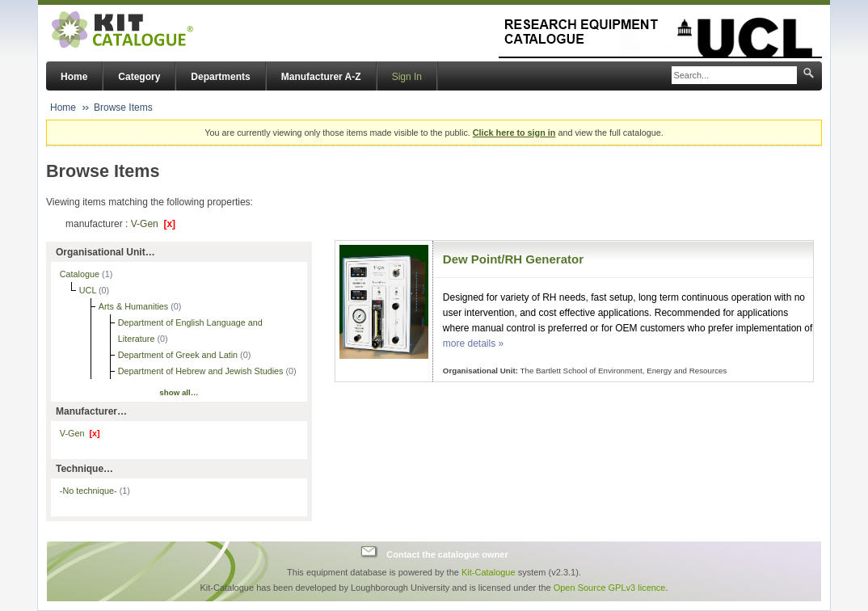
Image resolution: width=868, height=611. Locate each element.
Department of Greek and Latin (179, 355)
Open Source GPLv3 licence (610, 588)
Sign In (407, 77)
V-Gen (153, 224)
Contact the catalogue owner (447, 554)
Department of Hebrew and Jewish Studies (202, 371)
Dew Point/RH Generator (513, 259)
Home (74, 77)
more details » (473, 343)
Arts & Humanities (135, 306)
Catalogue (81, 274)
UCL (89, 290)
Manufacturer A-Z (321, 77)
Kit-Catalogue (489, 572)
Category (139, 77)
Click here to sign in (514, 133)
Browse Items (123, 107)
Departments (220, 77)
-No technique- (95, 491)
